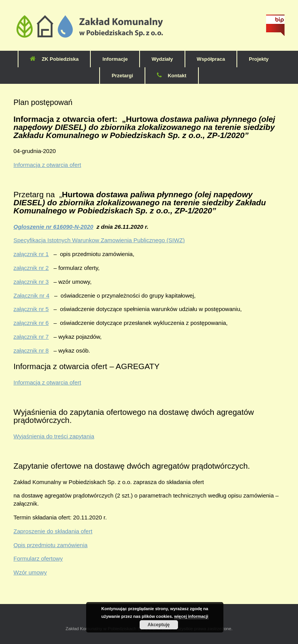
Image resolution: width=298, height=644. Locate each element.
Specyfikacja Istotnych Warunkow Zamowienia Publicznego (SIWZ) (99, 240)
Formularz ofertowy (38, 558)
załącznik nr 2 (31, 268)
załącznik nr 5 (31, 309)
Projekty (259, 59)
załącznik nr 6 (31, 323)
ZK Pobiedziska (54, 59)
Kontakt (171, 76)
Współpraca (211, 59)
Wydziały (162, 59)
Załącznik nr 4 (31, 295)
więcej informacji (191, 616)
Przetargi (122, 76)
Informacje (115, 59)
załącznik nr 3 (31, 282)
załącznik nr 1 (31, 254)
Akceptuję (159, 625)
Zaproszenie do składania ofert (53, 531)
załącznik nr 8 (31, 350)
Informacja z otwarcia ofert (47, 165)
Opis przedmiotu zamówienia (51, 545)
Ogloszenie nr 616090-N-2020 (53, 227)
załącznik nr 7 (31, 337)
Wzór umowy (30, 572)
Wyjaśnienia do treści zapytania (54, 436)
